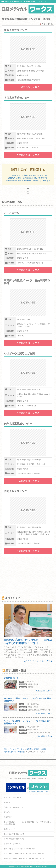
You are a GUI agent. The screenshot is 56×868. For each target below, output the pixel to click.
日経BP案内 (8, 817)
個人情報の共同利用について (14, 834)
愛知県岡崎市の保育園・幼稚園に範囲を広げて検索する (28, 181)
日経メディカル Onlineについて (15, 807)
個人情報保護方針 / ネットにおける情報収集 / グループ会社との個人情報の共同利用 (27, 823)
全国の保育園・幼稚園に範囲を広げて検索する (28, 175)
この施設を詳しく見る (28, 87)
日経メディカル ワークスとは (14, 798)
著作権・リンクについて (12, 844)
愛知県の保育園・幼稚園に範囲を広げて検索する (28, 178)
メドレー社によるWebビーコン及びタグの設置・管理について (25, 854)
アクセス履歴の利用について (14, 839)
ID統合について (9, 829)
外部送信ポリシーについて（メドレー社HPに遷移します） (24, 858)
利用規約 (7, 802)
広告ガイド (8, 812)
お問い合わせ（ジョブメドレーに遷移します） (20, 849)
